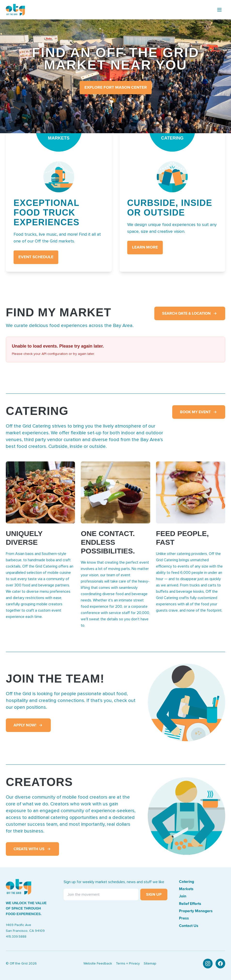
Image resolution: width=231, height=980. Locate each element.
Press (184, 918)
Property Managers (196, 911)
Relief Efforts (190, 904)
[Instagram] (208, 964)
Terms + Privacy (128, 964)
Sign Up (154, 894)
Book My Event (199, 412)
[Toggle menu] (219, 10)
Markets (186, 889)
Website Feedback (98, 964)
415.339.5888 (16, 937)
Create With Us (32, 849)
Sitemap (150, 964)
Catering (186, 882)
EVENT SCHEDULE (36, 257)
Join (183, 896)
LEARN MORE (145, 247)
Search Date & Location (190, 313)
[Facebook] (220, 964)
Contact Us (189, 926)
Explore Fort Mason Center (116, 87)
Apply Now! (28, 725)
